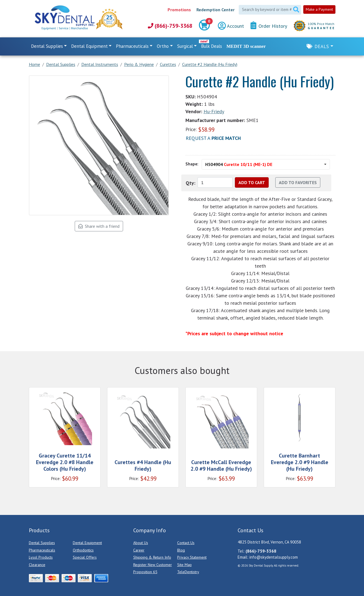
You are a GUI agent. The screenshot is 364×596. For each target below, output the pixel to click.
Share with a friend (99, 226)
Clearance (37, 565)
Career (139, 550)
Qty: (191, 183)
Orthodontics (83, 550)
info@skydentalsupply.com (274, 557)
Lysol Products (41, 557)
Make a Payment (319, 9)
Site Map (184, 565)
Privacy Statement (192, 557)
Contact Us (186, 543)
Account (231, 26)
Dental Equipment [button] (89, 46)
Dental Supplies (42, 543)
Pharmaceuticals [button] (132, 46)
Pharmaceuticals (42, 550)
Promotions (179, 10)
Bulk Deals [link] (212, 46)
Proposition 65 (145, 572)
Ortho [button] (163, 46)
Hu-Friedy (214, 111)
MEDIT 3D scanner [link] (246, 46)
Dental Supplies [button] (47, 46)
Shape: (192, 164)
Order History (269, 26)
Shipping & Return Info (152, 557)
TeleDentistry (188, 572)
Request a (213, 138)
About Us (141, 543)
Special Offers (85, 557)
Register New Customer (153, 565)
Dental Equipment (87, 543)
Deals (322, 46)
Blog (181, 550)
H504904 (239, 164)
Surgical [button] (185, 46)
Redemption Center (216, 10)
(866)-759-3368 (170, 26)
